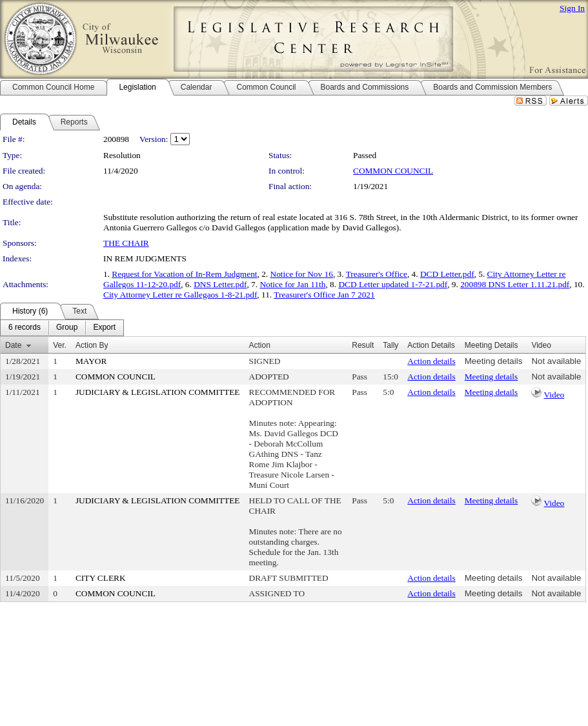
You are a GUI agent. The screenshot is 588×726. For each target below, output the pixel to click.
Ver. (60, 345)
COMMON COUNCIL (393, 171)
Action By (92, 345)
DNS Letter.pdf (220, 284)
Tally (390, 345)
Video (554, 395)
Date (13, 345)
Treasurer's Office (377, 274)
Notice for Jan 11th (292, 284)
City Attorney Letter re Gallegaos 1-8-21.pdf (180, 295)
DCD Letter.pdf (447, 274)
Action (260, 345)
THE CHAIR (126, 243)
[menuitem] (25, 328)
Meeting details (494, 361)
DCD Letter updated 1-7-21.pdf (393, 284)
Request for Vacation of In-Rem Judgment (184, 274)
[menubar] (62, 328)
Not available (556, 361)
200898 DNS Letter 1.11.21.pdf (515, 284)
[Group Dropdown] (67, 328)
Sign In (572, 8)
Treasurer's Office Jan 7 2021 (324, 295)
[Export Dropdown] (104, 328)
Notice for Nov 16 (302, 274)
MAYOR (91, 361)
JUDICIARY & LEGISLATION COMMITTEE (158, 392)
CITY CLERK (101, 578)
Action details (431, 361)
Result (363, 345)
